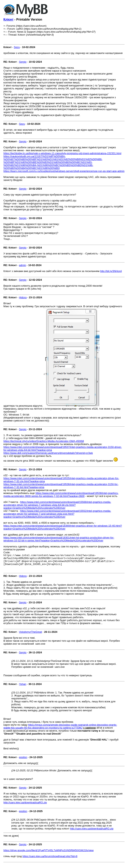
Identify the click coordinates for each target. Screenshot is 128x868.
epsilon (23, 760)
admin (22, 265)
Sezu (17, 47)
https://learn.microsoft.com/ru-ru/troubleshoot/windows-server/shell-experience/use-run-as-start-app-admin (64, 171)
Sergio (23, 62)
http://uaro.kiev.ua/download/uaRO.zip (25, 805)
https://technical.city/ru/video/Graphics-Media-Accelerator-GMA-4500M (44, 441)
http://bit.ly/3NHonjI (111, 271)
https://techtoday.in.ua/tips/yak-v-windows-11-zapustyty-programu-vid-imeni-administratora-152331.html (62, 153)
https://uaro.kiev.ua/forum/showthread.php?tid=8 (50, 859)
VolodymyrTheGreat (30, 634)
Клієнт (8, 19)
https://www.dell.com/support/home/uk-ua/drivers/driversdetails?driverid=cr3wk (48, 453)
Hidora (23, 297)
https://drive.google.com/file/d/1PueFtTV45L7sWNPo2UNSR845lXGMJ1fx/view (48, 853)
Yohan (23, 686)
